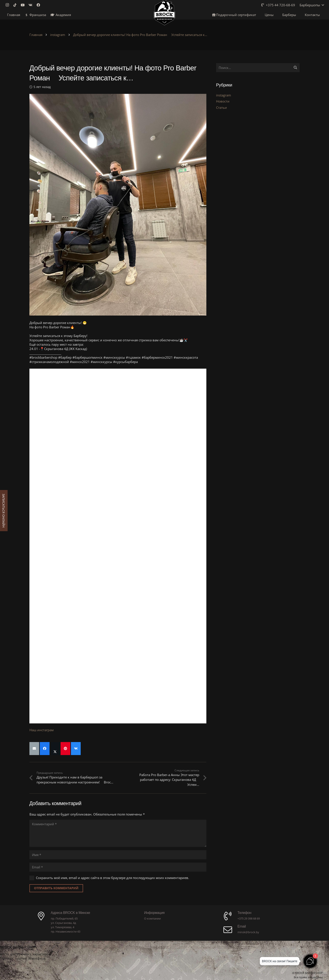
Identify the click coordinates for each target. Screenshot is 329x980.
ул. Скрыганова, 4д (63, 923)
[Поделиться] (45, 749)
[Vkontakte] (32, 5)
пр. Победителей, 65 (64, 918)
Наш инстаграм (42, 730)
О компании (152, 918)
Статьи (221, 107)
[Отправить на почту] (34, 749)
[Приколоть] (65, 749)
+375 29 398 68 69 (249, 918)
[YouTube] (24, 5)
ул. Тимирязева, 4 (63, 927)
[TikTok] (16, 5)
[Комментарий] (118, 833)
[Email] (118, 867)
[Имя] (118, 855)
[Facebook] (40, 5)
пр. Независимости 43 (66, 931)
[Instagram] (8, 5)
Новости (223, 101)
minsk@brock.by (248, 932)
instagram (224, 95)
